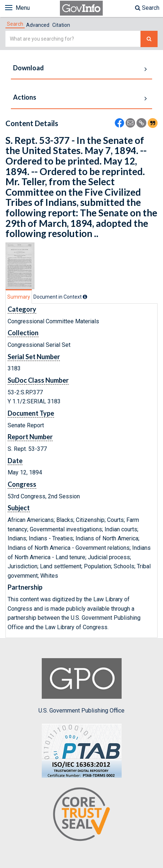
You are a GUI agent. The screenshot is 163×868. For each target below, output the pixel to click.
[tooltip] (85, 297)
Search (147, 8)
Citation (61, 25)
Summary (19, 297)
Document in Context (60, 297)
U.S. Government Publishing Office (81, 686)
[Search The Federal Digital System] (149, 39)
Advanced (38, 25)
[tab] (15, 24)
